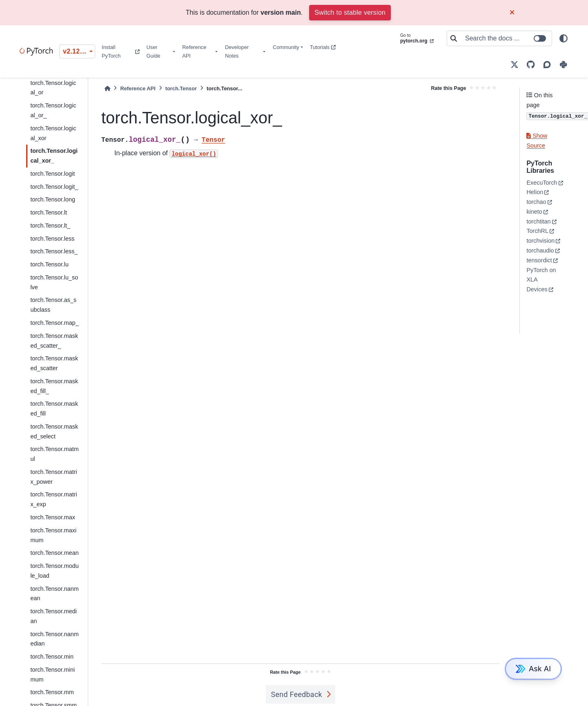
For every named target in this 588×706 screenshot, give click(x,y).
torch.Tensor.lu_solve (54, 282)
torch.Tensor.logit (52, 174)
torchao (536, 202)
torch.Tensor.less (52, 239)
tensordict (539, 260)
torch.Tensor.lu (49, 264)
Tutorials (323, 47)
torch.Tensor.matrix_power (53, 477)
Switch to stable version (350, 12)
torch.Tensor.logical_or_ (53, 110)
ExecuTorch (542, 183)
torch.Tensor (181, 88)
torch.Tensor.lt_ (50, 226)
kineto (534, 212)
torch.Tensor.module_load (54, 571)
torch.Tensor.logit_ (54, 187)
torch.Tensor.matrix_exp (53, 499)
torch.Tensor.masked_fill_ (54, 386)
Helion (535, 192)
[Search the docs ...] (506, 38)
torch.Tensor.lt (49, 212)
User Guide (154, 51)
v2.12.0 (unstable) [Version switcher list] (79, 51)
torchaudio (540, 250)
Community (286, 47)
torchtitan (538, 221)
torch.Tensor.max (53, 517)
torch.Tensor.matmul (54, 454)
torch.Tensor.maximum (53, 535)
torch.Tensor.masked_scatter (54, 363)
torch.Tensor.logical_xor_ (54, 156)
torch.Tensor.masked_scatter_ (54, 341)
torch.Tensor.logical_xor (53, 133)
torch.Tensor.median (53, 616)
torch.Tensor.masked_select (54, 431)
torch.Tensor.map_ (54, 323)
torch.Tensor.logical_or (53, 88)
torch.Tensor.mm (52, 692)
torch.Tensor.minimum (52, 675)
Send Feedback (296, 694)
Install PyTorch (121, 51)
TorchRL (537, 231)
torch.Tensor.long (53, 199)
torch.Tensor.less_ (54, 251)
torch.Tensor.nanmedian (54, 639)
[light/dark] (563, 38)
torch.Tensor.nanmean (54, 594)
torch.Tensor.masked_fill (54, 409)
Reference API (194, 51)
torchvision (540, 241)
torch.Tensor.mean (54, 553)
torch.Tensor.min (52, 657)
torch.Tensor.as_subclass (53, 305)
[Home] (107, 88)
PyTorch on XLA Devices (541, 280)
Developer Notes (237, 51)
